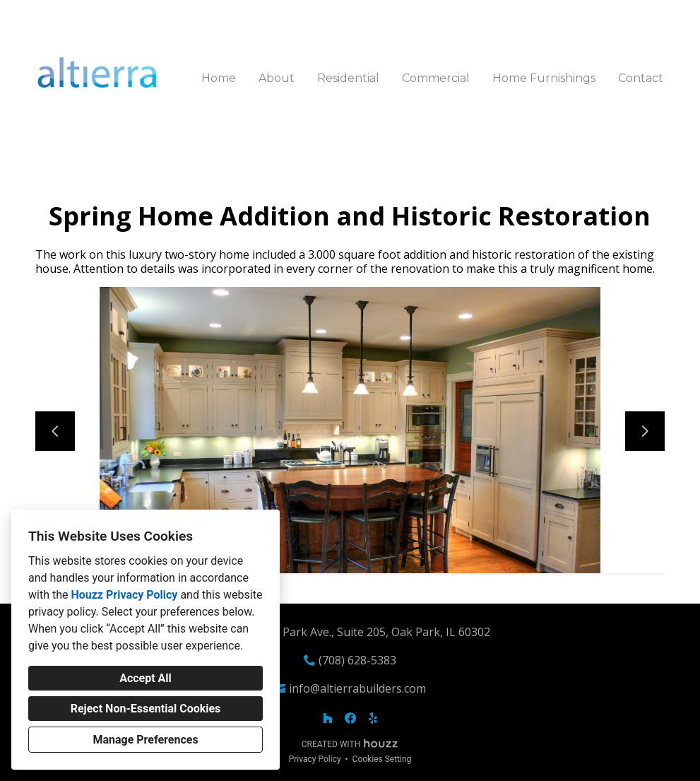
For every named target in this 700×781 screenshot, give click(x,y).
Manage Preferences (145, 740)
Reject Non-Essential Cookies (146, 709)
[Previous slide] (55, 431)
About (277, 78)
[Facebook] (350, 718)
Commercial (436, 78)
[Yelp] (373, 718)
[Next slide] (645, 431)
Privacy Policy (315, 759)
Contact (641, 78)
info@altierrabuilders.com (357, 688)
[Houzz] (328, 718)
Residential (348, 78)
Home (219, 78)
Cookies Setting (382, 759)
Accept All (146, 678)
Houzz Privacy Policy (124, 595)
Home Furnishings (544, 78)
